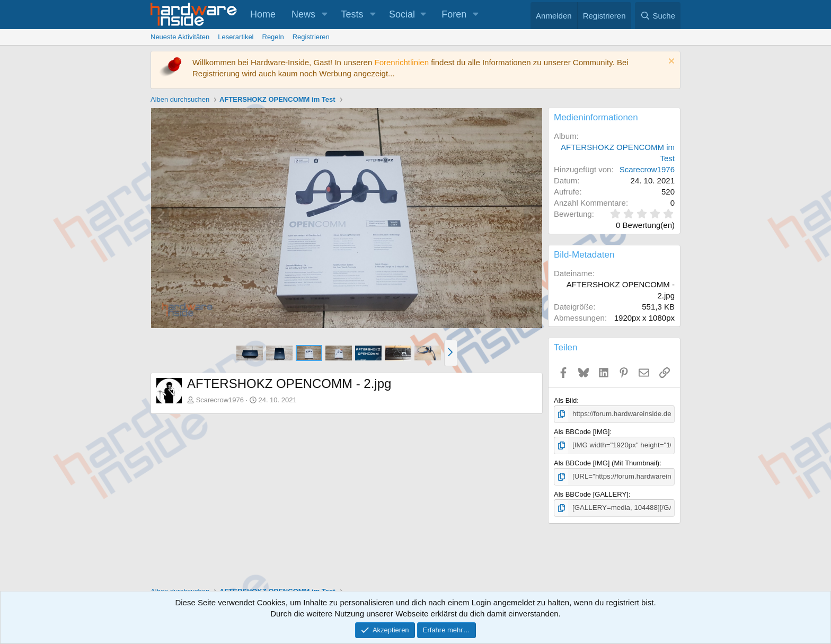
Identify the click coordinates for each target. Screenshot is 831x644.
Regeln (273, 37)
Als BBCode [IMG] (582, 432)
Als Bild (565, 400)
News (303, 14)
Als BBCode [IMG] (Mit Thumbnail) (607, 462)
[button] (325, 15)
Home (263, 14)
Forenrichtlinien (401, 62)
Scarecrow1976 (220, 400)
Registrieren (311, 37)
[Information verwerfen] (670, 62)
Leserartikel (236, 37)
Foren (454, 14)
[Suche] (658, 16)
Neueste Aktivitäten (180, 37)
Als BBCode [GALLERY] (591, 493)
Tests (352, 14)
